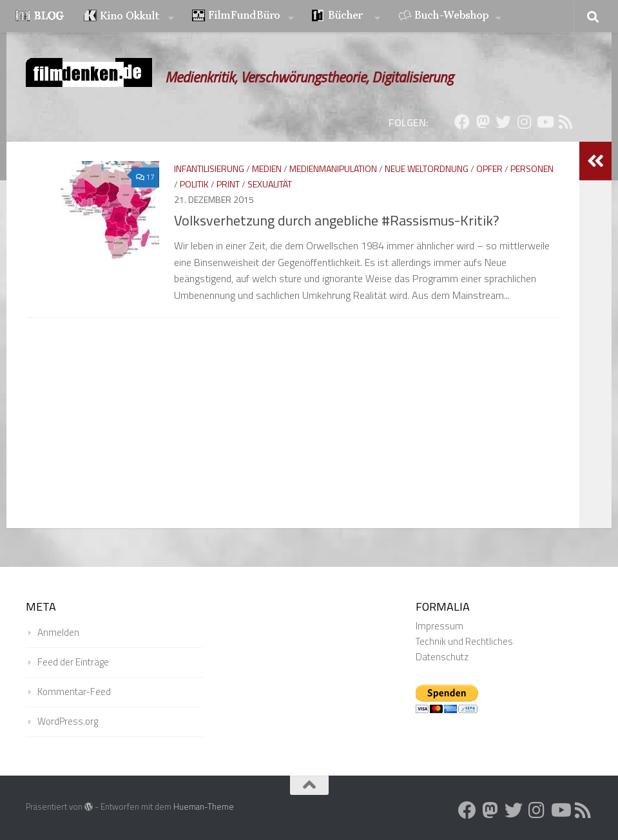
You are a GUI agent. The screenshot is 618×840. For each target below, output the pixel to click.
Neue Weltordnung (427, 168)
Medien (267, 168)
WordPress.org (68, 721)
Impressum (439, 626)
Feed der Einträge (73, 662)
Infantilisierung (209, 168)
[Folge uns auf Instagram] (524, 122)
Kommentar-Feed (74, 692)
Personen (532, 168)
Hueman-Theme (204, 807)
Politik (194, 184)
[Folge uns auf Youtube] (545, 122)
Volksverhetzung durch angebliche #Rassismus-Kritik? (337, 220)
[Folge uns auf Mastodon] (483, 122)
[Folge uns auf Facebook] (462, 122)
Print (228, 184)
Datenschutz (442, 657)
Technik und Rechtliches (464, 641)
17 (141, 177)
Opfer (489, 168)
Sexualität (270, 184)
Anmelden (58, 632)
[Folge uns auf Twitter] (503, 122)
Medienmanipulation (333, 168)
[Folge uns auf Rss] (565, 122)
